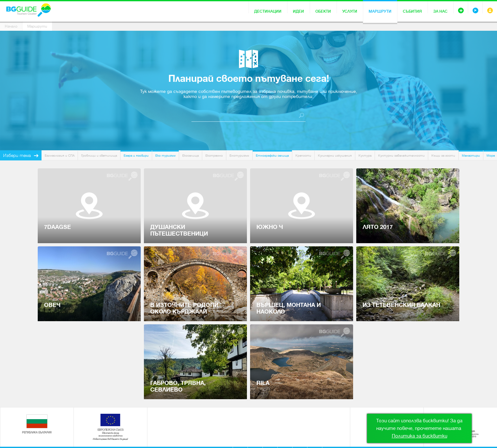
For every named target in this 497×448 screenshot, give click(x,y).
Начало (11, 26)
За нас (440, 11)
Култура (365, 156)
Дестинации (268, 11)
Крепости (303, 156)
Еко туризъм (165, 156)
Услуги (350, 11)
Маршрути (380, 11)
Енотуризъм (239, 156)
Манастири (471, 156)
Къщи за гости (443, 156)
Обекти (323, 11)
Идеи (298, 11)
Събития (412, 11)
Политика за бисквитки (420, 436)
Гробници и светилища (99, 156)
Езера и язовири (136, 156)
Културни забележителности (401, 156)
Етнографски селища (272, 156)
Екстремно (214, 156)
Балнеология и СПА (60, 156)
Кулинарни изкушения (335, 156)
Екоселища (190, 156)
